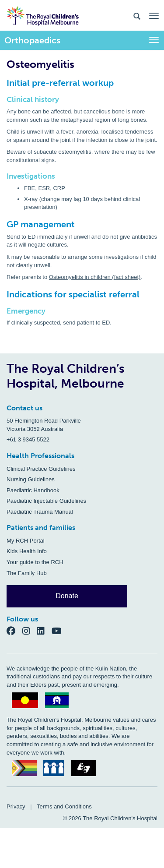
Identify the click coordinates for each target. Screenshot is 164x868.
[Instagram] (30, 630)
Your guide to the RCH (35, 562)
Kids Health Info (27, 551)
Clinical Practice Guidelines (41, 469)
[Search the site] (137, 16)
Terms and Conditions (64, 806)
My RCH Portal (26, 541)
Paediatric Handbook (33, 490)
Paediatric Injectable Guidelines (46, 501)
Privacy (16, 806)
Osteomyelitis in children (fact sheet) (95, 277)
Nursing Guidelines (31, 479)
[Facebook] (14, 630)
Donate (67, 596)
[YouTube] (59, 630)
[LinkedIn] (44, 630)
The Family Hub (27, 573)
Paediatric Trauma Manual (40, 512)
